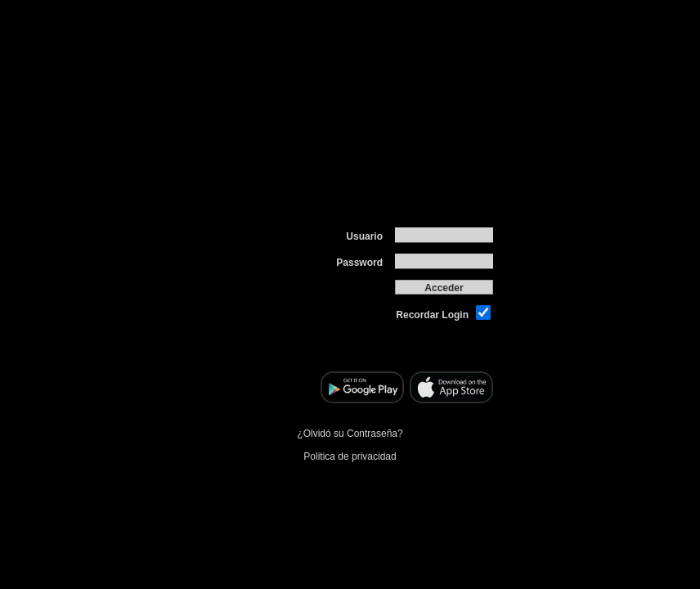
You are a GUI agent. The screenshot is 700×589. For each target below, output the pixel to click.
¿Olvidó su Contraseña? (350, 431)
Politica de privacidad (350, 454)
